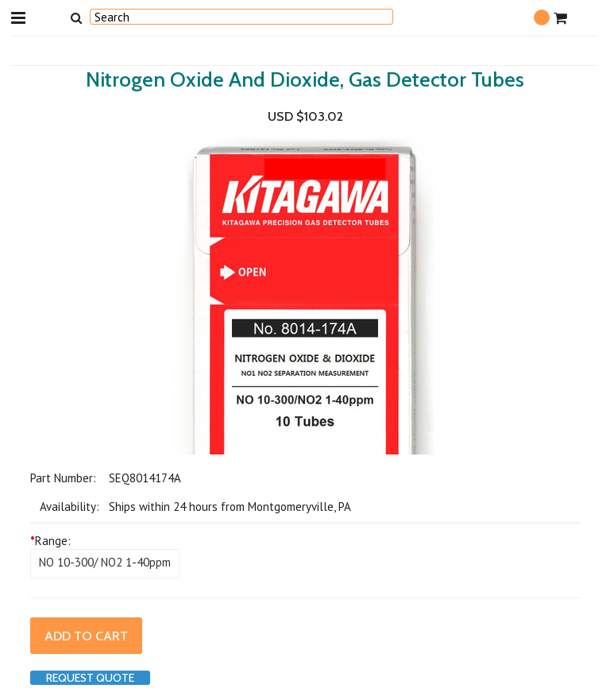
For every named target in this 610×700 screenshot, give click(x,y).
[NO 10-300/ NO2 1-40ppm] (105, 564)
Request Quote (90, 678)
